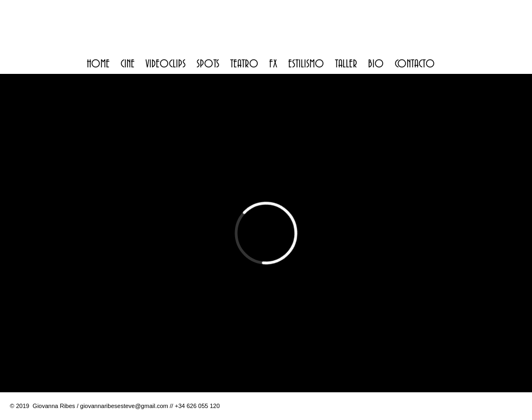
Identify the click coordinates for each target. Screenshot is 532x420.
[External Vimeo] (266, 233)
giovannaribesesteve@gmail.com (124, 406)
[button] (128, 64)
